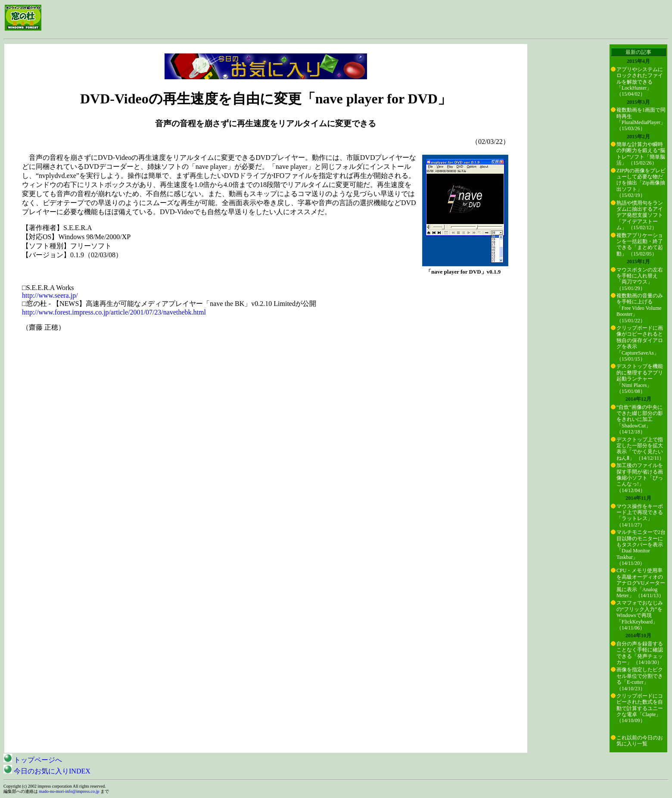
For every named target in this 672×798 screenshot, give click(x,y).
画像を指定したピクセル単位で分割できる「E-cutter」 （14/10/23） (640, 679)
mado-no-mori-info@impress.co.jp (69, 791)
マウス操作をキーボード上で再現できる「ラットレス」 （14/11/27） (640, 516)
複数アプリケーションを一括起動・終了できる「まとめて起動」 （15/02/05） (640, 245)
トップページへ (33, 760)
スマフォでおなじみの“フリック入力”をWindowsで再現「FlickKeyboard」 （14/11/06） (640, 615)
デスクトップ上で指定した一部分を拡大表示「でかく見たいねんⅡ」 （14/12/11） (640, 449)
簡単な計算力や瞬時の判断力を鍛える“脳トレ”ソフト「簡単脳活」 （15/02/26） (641, 154)
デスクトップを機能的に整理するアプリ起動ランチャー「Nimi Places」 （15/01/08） (640, 379)
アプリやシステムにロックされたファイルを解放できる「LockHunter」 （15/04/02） (640, 82)
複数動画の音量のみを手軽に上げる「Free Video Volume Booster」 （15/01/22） (640, 308)
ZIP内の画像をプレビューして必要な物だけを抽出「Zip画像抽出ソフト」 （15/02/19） (641, 183)
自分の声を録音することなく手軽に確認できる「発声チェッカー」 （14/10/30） (640, 653)
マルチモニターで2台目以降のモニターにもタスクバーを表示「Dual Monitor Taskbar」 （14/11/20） (641, 548)
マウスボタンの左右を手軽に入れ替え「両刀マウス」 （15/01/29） (640, 279)
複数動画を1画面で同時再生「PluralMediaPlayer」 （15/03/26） (641, 119)
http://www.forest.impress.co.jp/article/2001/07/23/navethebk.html (114, 312)
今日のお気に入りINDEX (47, 771)
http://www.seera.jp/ (50, 295)
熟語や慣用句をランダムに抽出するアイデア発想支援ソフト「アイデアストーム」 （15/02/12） (640, 215)
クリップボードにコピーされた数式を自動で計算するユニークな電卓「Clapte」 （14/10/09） (640, 708)
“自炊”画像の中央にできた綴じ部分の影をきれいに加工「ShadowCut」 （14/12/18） (640, 420)
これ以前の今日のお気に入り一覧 (640, 741)
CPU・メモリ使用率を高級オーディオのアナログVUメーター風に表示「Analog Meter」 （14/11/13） (641, 583)
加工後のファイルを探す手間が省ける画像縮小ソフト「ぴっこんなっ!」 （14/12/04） (640, 478)
